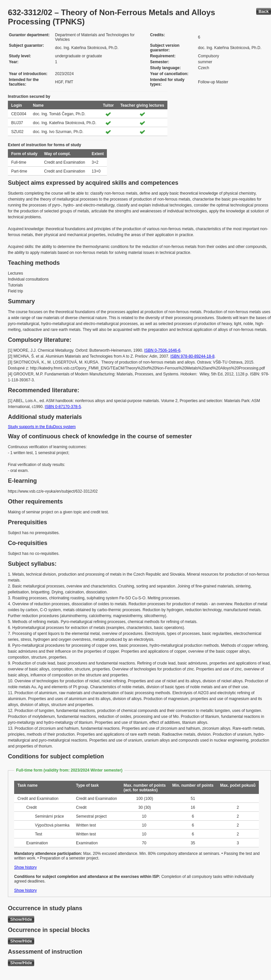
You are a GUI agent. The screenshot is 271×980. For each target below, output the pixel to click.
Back (264, 11)
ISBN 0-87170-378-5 (63, 407)
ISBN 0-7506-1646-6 (162, 350)
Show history (25, 867)
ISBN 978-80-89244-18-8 (192, 356)
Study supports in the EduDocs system (42, 427)
